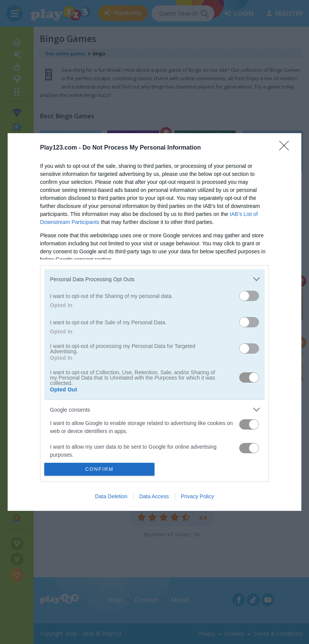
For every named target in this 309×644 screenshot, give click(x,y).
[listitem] (154, 279)
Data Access (154, 496)
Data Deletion (111, 496)
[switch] (249, 296)
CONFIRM (99, 469)
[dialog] (154, 322)
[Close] (286, 148)
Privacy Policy (197, 496)
